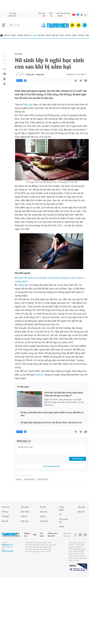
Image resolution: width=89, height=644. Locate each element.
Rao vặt (81, 512)
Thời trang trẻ (63, 520)
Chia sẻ (19, 81)
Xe (60, 514)
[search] (22, 25)
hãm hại (28, 105)
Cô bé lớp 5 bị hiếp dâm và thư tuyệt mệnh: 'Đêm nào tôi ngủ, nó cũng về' (64, 394)
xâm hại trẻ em (29, 479)
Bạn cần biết (42, 15)
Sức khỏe (41, 35)
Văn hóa (68, 35)
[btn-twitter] (81, 81)
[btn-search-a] (11, 25)
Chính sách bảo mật (52, 535)
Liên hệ (58, 15)
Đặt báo (18, 535)
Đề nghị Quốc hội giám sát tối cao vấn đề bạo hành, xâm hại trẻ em (51, 423)
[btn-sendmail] (86, 81)
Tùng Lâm (30, 75)
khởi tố (39, 375)
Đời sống (34, 35)
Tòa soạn (42, 535)
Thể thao (81, 35)
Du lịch (62, 35)
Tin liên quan (23, 387)
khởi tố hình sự (42, 479)
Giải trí (75, 35)
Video (61, 527)
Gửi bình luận (78, 459)
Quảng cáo (27, 535)
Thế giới (20, 35)
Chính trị (7, 35)
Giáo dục (55, 35)
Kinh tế (27, 35)
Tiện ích (51, 15)
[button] (4, 56)
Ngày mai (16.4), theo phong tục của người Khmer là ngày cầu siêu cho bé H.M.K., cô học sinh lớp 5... (64, 402)
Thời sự (14, 35)
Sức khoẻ (25, 512)
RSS (35, 535)
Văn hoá (44, 512)
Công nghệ (61, 508)
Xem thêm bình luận (51, 466)
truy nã (18, 479)
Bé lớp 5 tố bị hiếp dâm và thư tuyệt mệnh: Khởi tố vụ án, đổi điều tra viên (52, 414)
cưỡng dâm (23, 285)
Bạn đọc (82, 507)
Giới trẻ (48, 35)
